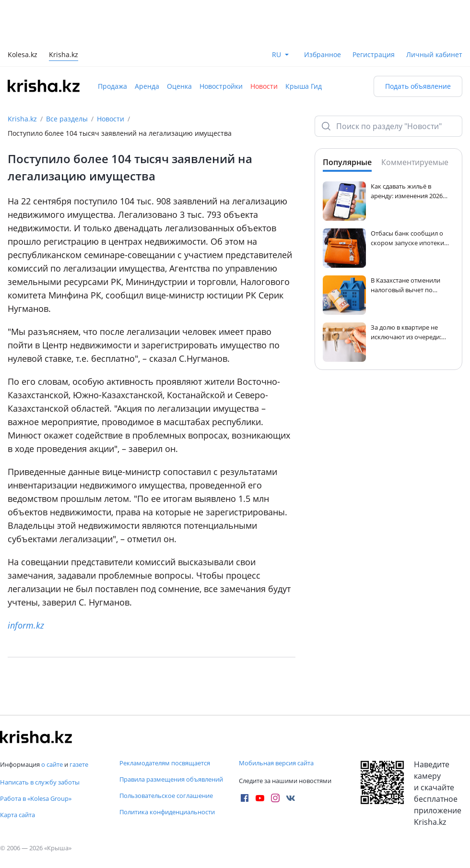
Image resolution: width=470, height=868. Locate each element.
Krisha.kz (22, 119)
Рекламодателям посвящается (165, 763)
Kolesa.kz (23, 55)
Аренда (147, 86)
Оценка (179, 86)
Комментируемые (415, 162)
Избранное (323, 54)
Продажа (112, 86)
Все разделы (67, 119)
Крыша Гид (304, 86)
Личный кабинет (434, 54)
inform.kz (26, 625)
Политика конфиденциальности (167, 812)
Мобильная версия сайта (276, 763)
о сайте (52, 764)
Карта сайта (18, 815)
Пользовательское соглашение (166, 796)
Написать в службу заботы (40, 782)
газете (79, 764)
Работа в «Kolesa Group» (36, 798)
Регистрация (374, 54)
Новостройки (221, 86)
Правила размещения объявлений (171, 779)
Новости (264, 86)
